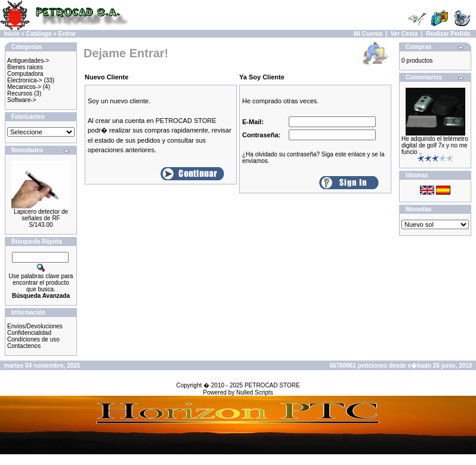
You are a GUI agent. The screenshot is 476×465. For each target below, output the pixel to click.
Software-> (22, 100)
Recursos (20, 93)
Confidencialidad (29, 333)
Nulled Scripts (255, 392)
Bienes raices (25, 67)
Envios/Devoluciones (35, 326)
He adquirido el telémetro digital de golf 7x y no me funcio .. (435, 145)
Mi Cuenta (368, 34)
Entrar (67, 34)
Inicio (12, 34)
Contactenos (24, 346)
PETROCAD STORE (272, 385)
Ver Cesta (404, 34)
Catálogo (39, 34)
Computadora (25, 74)
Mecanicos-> (24, 87)
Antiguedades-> (28, 61)
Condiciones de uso (33, 339)
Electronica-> (25, 80)
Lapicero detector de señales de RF (41, 215)
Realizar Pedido (448, 34)
